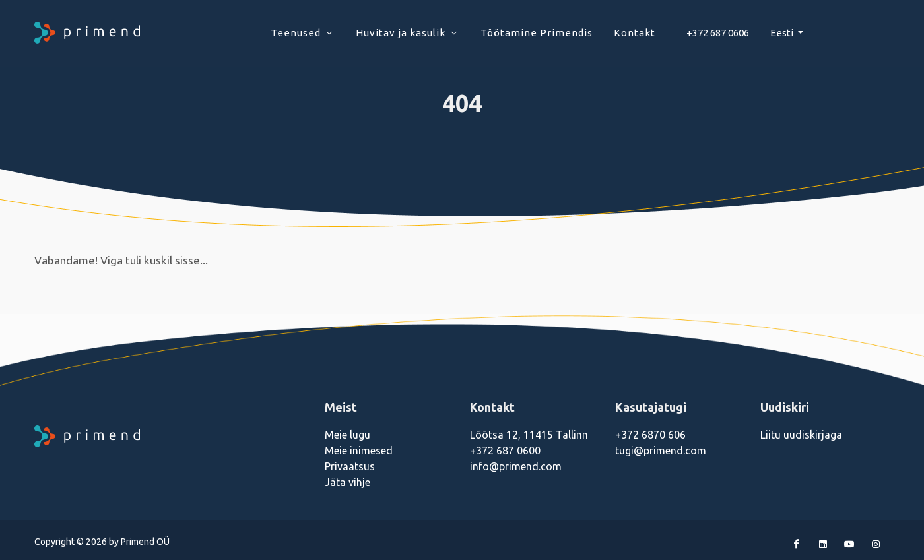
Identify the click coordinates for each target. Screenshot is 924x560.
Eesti (783, 33)
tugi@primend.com (661, 451)
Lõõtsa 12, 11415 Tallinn (529, 435)
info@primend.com (516, 466)
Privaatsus (350, 466)
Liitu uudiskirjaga (801, 435)
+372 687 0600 (505, 451)
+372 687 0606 (718, 33)
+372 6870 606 (650, 435)
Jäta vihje (347, 482)
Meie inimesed (359, 451)
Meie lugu (347, 435)
